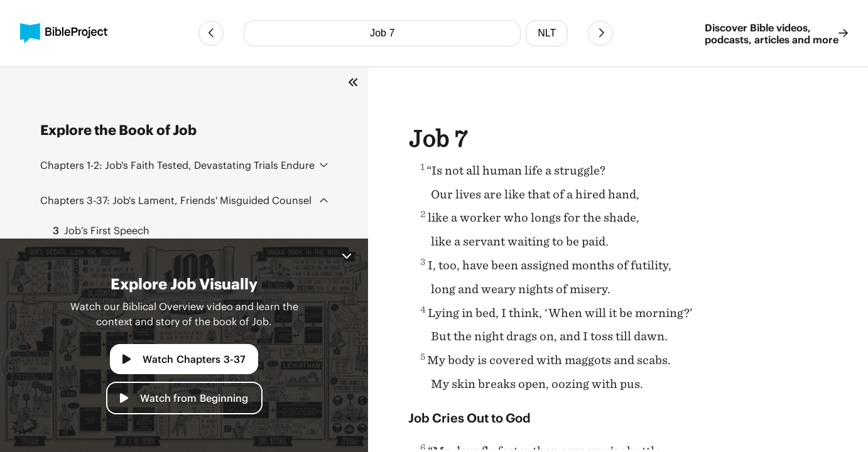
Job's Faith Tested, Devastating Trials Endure (177, 165)
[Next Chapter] (600, 33)
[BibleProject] (64, 33)
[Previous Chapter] (211, 33)
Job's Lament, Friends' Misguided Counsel (176, 200)
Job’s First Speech (97, 230)
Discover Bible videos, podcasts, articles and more (776, 33)
